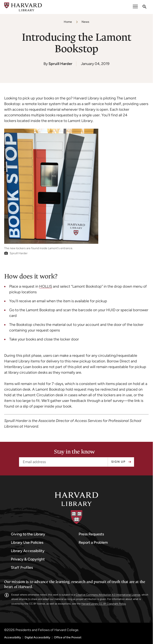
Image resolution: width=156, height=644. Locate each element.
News (85, 22)
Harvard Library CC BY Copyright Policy (104, 604)
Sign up (118, 462)
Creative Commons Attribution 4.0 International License (108, 595)
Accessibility (13, 638)
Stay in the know (74, 452)
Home (68, 22)
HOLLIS (46, 286)
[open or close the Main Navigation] (135, 7)
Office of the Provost (68, 638)
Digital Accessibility (38, 638)
